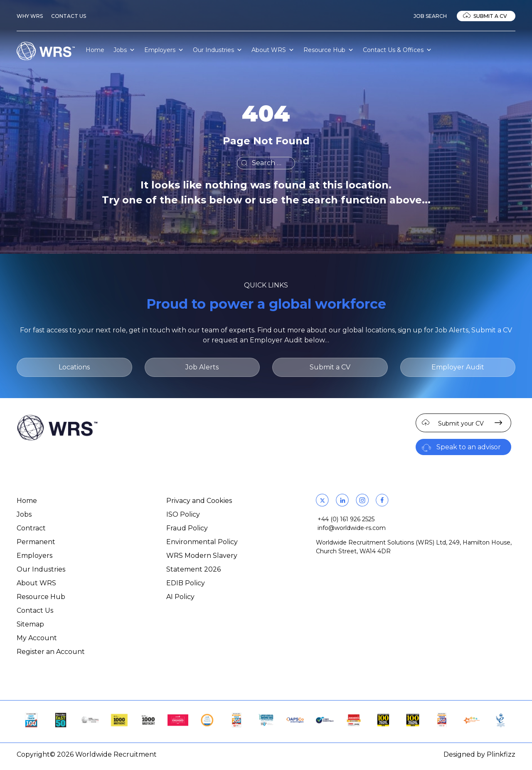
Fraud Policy (187, 528)
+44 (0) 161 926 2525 (346, 519)
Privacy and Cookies (199, 501)
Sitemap (30, 624)
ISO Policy (183, 514)
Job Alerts (202, 367)
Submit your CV (461, 423)
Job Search (430, 16)
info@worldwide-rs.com (352, 528)
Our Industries (218, 50)
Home (95, 50)
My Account (37, 638)
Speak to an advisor (469, 447)
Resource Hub (329, 50)
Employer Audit (458, 367)
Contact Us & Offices (397, 50)
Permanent (36, 542)
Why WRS (30, 16)
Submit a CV (490, 16)
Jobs (124, 50)
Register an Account (51, 652)
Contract (31, 528)
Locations (74, 367)
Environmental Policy (202, 542)
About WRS (273, 50)
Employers (164, 50)
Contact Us (69, 16)
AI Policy (180, 597)
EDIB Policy (186, 583)
